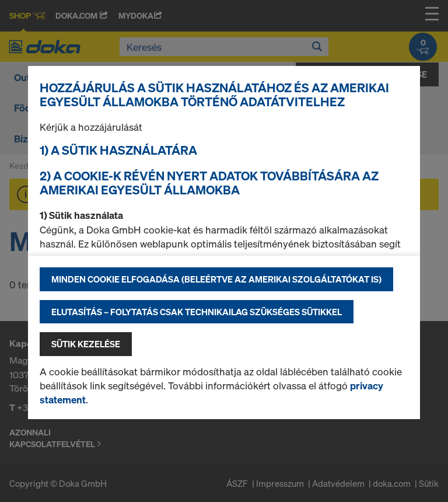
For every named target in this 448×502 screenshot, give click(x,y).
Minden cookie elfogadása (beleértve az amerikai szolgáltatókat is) (216, 279)
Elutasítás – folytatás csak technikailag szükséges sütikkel (197, 312)
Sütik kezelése (86, 344)
